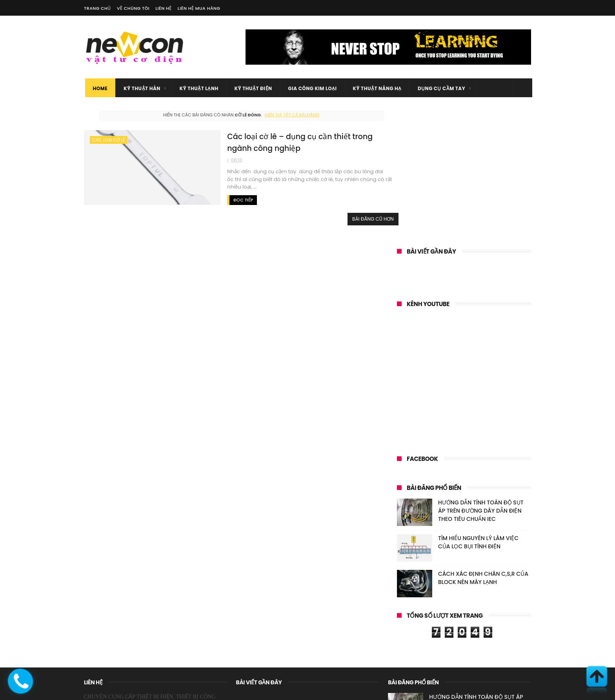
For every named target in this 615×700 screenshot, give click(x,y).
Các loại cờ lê (109, 140)
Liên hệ (164, 8)
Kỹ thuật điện (252, 88)
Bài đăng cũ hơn (357, 219)
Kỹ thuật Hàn (141, 88)
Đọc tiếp (222, 199)
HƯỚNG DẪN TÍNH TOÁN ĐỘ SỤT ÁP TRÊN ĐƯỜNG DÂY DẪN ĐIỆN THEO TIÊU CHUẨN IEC (481, 388)
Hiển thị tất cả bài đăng (284, 115)
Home (99, 88)
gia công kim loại (311, 88)
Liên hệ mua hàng (199, 8)
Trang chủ (97, 8)
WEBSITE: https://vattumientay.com (125, 635)
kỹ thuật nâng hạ (376, 88)
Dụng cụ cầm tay (440, 88)
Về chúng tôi (133, 8)
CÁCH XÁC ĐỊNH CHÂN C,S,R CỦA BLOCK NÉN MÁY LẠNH (483, 456)
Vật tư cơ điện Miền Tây (141, 690)
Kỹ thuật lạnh (198, 88)
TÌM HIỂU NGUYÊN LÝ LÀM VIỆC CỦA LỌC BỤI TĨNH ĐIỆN (478, 420)
